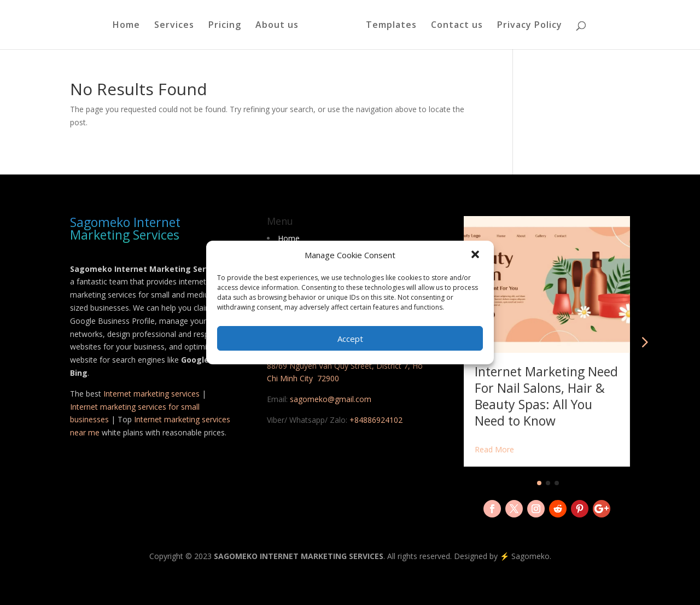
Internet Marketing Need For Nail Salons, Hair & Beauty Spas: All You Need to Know (546, 396)
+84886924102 (376, 420)
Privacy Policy (530, 26)
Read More (494, 449)
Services (174, 26)
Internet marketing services (151, 394)
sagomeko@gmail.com (331, 399)
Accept (350, 339)
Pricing (225, 26)
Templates (391, 26)
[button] (476, 255)
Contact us (457, 26)
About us (277, 26)
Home (126, 26)
